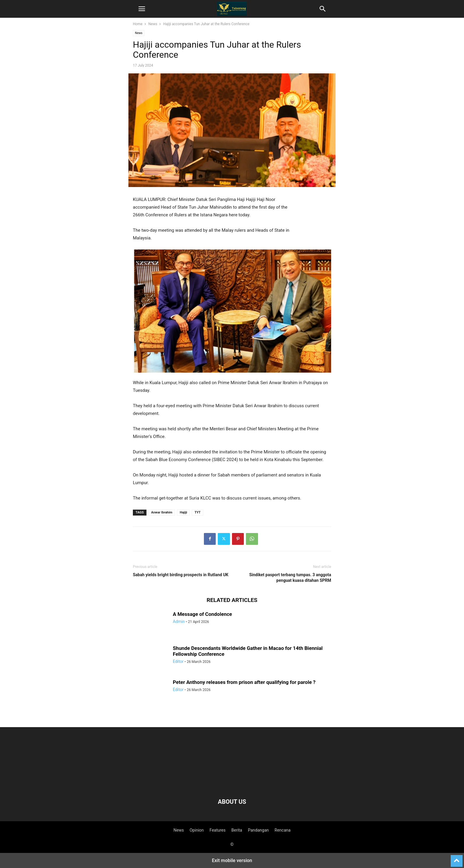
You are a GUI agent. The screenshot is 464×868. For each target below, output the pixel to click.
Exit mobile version (232, 860)
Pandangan (258, 830)
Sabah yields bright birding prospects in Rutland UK (181, 575)
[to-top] (457, 858)
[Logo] (232, 784)
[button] (142, 9)
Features (217, 830)
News (153, 24)
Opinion (197, 830)
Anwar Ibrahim (162, 512)
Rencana (283, 830)
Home (138, 24)
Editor (178, 661)
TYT (197, 512)
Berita (237, 830)
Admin (179, 621)
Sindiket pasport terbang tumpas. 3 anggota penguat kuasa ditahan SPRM (290, 578)
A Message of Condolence (202, 614)
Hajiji (183, 512)
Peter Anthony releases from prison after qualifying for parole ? (244, 682)
